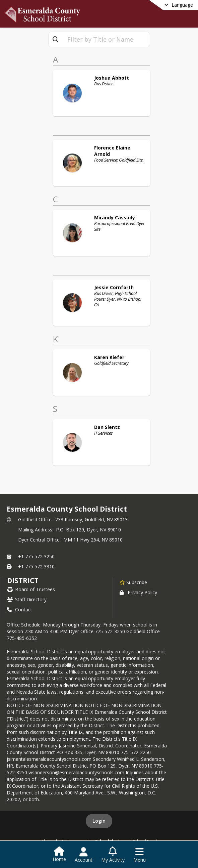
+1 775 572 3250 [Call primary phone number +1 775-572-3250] (36, 556)
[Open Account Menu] (84, 855)
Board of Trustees (31, 589)
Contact (20, 610)
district (23, 580)
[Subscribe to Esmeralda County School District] (133, 582)
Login (99, 821)
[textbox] (106, 39)
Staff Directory (27, 599)
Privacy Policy (138, 592)
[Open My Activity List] (113, 855)
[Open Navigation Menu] (140, 855)
